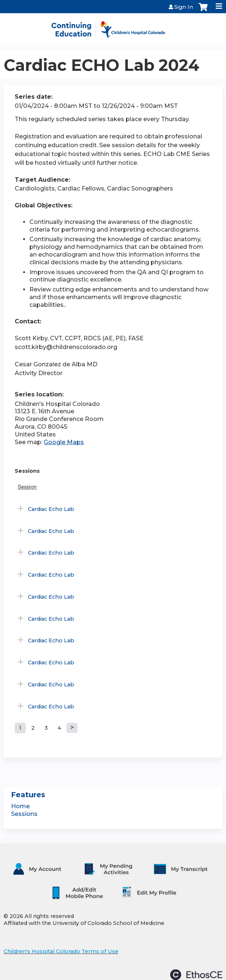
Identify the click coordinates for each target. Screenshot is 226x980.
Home (20, 806)
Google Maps (64, 442)
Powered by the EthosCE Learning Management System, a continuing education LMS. (196, 975)
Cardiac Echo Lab (51, 509)
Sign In (184, 7)
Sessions (24, 814)
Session (27, 487)
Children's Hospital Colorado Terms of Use (61, 951)
